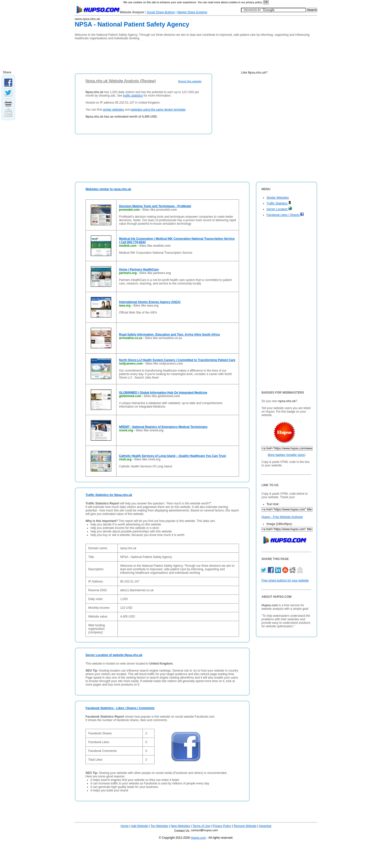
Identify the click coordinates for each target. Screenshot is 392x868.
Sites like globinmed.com (162, 396)
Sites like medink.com (155, 246)
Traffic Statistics (279, 203)
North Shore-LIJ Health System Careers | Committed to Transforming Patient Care (177, 360)
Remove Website (245, 826)
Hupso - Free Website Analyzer (282, 517)
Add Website (139, 826)
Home (124, 826)
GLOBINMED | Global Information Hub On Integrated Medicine (163, 393)
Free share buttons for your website (285, 581)
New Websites (180, 826)
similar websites (113, 110)
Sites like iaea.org (146, 306)
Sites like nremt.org (150, 430)
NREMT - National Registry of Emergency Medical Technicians (163, 427)
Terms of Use (201, 826)
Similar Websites (278, 198)
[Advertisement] (166, 55)
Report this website (190, 81)
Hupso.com (198, 838)
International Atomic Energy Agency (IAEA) (150, 302)
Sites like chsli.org (147, 459)
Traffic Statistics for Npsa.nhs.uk (109, 495)
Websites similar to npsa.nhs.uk (108, 189)
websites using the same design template (158, 110)
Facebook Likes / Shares (285, 215)
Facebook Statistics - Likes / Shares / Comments (120, 708)
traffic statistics (133, 96)
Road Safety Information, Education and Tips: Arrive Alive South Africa (169, 335)
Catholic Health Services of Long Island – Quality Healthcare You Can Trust (172, 456)
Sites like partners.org (155, 273)
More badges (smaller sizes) (287, 455)
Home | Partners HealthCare (139, 269)
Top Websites (159, 826)
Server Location (279, 209)
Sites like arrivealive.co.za (163, 338)
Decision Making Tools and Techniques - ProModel (155, 206)
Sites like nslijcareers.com (164, 364)
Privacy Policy (222, 826)
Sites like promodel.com (159, 210)
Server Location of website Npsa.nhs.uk (114, 655)
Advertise (265, 826)
